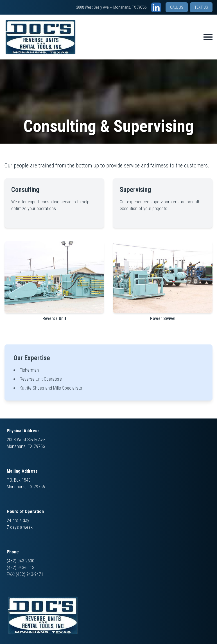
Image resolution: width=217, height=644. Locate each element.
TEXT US (201, 7)
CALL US (177, 7)
